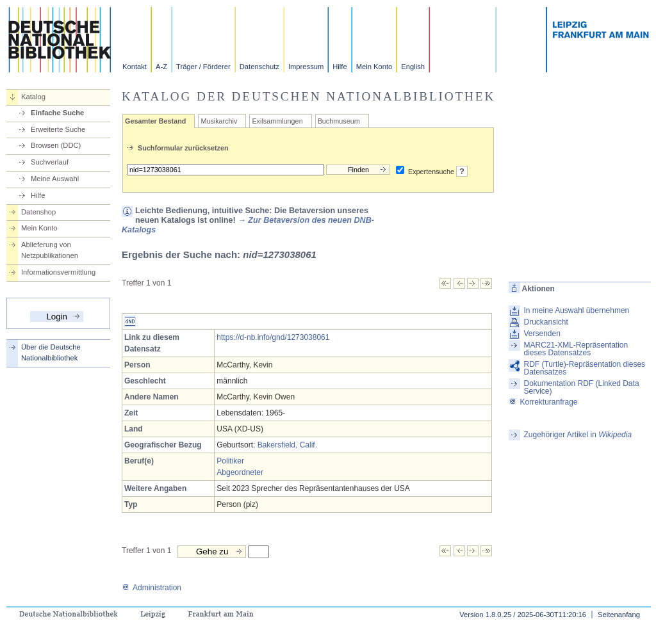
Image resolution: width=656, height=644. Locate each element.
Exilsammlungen (277, 121)
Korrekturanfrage (543, 402)
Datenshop (38, 212)
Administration (152, 588)
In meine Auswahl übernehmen (576, 310)
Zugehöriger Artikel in (578, 435)
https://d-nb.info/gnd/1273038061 (273, 337)
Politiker (230, 461)
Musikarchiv (219, 121)
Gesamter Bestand (155, 121)
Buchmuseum (339, 121)
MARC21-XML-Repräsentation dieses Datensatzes (576, 349)
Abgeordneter (240, 472)
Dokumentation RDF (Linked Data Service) (581, 387)
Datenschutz (259, 67)
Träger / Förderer (203, 67)
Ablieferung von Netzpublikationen (50, 250)
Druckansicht (545, 322)
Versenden (542, 334)
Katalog (33, 97)
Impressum (306, 67)
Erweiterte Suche (58, 129)
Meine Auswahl (55, 179)
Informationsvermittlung (58, 272)
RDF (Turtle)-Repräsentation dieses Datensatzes (584, 368)
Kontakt (135, 67)
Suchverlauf (50, 162)
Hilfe (340, 67)
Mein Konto (374, 67)
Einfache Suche (57, 113)
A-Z (161, 67)
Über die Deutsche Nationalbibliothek (51, 352)
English (413, 67)
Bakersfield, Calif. (287, 445)
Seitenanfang (619, 615)
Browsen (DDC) (56, 145)
